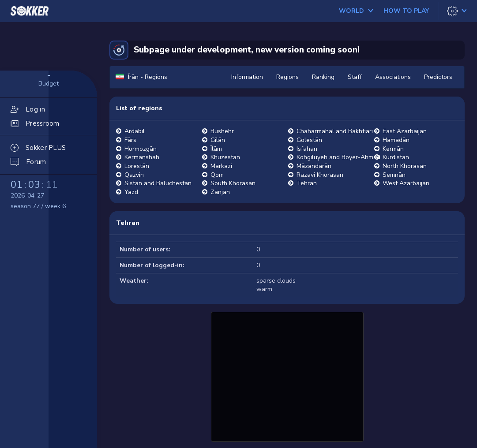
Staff (355, 77)
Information (247, 77)
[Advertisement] (287, 376)
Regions (287, 77)
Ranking (323, 77)
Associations (393, 77)
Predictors (438, 77)
